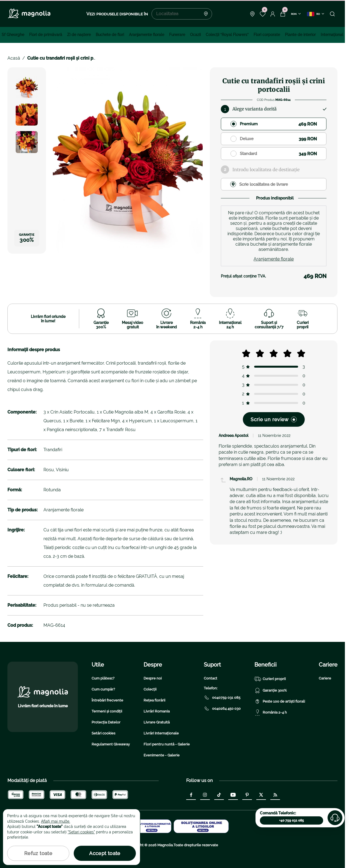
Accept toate (105, 853)
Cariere (325, 678)
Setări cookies (103, 733)
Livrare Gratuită (157, 722)
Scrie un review (274, 419)
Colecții (150, 689)
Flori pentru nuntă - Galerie (167, 744)
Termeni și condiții (107, 711)
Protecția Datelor (106, 722)
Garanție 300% (271, 690)
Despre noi (153, 678)
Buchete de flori (110, 35)
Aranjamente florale (147, 35)
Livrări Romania (157, 711)
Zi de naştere (79, 35)
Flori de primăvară (46, 35)
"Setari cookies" (81, 832)
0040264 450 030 (222, 709)
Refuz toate (38, 853)
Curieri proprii (270, 679)
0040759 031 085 (222, 698)
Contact (211, 678)
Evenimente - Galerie (162, 755)
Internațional (332, 35)
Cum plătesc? (103, 678)
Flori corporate (267, 35)
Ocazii (195, 35)
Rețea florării (154, 700)
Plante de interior (300, 35)
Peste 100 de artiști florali (280, 701)
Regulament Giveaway (111, 744)
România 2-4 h (271, 712)
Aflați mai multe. (56, 821)
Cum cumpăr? (103, 689)
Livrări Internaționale (161, 733)
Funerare (177, 35)
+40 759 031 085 (292, 820)
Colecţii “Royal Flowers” (227, 35)
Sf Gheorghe (13, 35)
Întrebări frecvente (107, 700)
